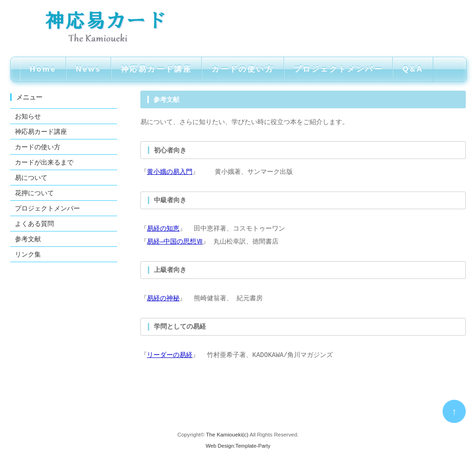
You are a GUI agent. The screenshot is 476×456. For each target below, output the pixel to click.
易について (31, 178)
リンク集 (28, 254)
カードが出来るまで (44, 162)
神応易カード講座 (157, 69)
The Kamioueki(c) (227, 434)
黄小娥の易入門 (170, 172)
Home (43, 69)
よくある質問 (34, 224)
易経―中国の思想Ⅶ (175, 241)
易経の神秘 (163, 298)
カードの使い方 (243, 69)
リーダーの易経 (170, 355)
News (89, 69)
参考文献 (28, 239)
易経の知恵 (163, 228)
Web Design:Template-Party (238, 446)
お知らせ (28, 116)
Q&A (413, 69)
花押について (34, 193)
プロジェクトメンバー (338, 69)
